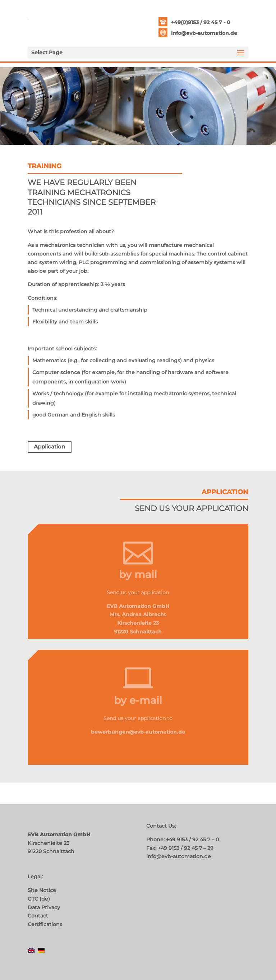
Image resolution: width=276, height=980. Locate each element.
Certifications (45, 924)
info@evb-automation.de (204, 33)
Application (49, 447)
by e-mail (138, 705)
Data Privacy (44, 907)
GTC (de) (39, 899)
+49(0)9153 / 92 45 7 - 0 (201, 22)
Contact (38, 916)
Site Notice (42, 890)
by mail (138, 579)
